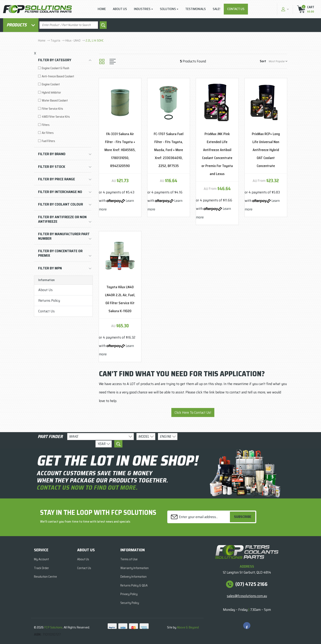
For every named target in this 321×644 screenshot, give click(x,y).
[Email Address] (199, 517)
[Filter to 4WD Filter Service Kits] (65, 117)
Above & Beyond (188, 627)
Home (102, 9)
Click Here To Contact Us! (193, 412)
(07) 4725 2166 (251, 584)
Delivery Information (133, 577)
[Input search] (69, 25)
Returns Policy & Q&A (134, 585)
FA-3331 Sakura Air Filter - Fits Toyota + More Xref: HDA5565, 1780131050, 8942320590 (120, 150)
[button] (284, 9)
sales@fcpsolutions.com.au (247, 596)
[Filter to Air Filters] (65, 133)
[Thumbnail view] (102, 62)
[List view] (113, 62)
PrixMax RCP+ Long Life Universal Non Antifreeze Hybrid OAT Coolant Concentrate (266, 150)
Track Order (41, 568)
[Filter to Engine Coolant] (65, 84)
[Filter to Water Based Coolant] (65, 101)
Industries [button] (142, 9)
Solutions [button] (168, 9)
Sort (263, 61)
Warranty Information (135, 568)
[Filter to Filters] (65, 125)
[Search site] (103, 25)
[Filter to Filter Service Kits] (65, 109)
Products (21, 25)
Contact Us (236, 9)
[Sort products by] (278, 61)
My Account (41, 559)
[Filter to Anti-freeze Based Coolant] (65, 76)
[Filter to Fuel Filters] (65, 141)
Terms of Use (129, 559)
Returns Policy (49, 301)
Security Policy (130, 603)
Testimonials (196, 9)
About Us (120, 9)
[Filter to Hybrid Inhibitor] (65, 93)
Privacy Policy (129, 594)
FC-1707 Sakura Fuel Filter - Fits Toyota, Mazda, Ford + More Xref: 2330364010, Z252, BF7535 (169, 150)
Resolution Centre (45, 577)
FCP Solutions (53, 627)
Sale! (216, 9)
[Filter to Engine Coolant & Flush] (65, 68)
